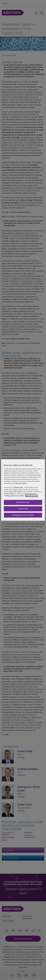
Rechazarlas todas (23, 502)
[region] (23, 490)
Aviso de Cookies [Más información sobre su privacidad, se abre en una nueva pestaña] (31, 496)
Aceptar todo (23, 509)
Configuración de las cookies (23, 515)
